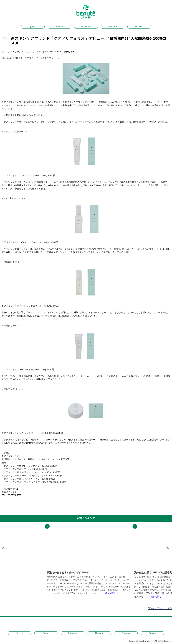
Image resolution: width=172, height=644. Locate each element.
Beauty (59, 27)
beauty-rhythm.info (147, 641)
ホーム (33, 27)
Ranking (139, 27)
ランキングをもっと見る (160, 608)
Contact (152, 633)
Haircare (113, 27)
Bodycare (86, 27)
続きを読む (110, 593)
